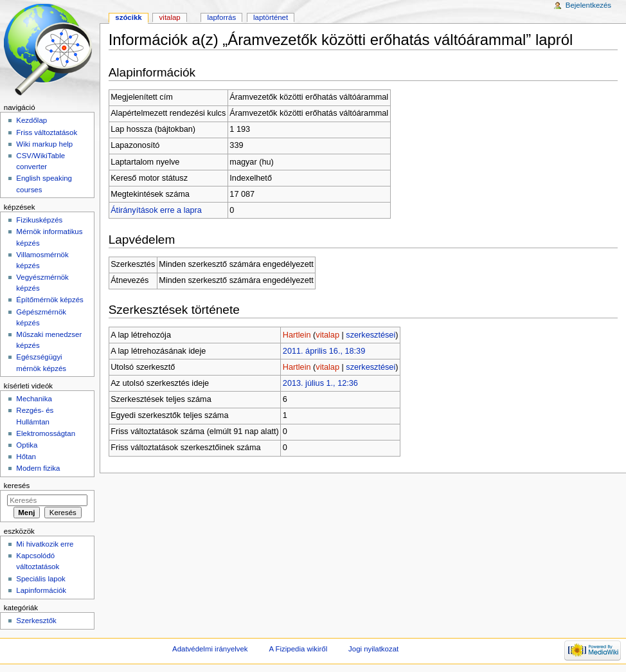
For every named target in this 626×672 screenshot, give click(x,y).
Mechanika (34, 399)
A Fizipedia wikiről (298, 649)
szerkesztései (371, 335)
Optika (27, 445)
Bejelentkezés (588, 5)
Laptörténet (271, 17)
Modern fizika (38, 468)
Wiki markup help (44, 144)
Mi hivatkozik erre (45, 544)
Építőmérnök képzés (49, 300)
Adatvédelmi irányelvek (210, 649)
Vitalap (170, 17)
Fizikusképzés (39, 220)
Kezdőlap (31, 120)
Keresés (17, 486)
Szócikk (128, 17)
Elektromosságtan (46, 433)
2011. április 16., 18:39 (324, 351)
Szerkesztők (36, 621)
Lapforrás (222, 17)
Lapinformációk (41, 590)
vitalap (327, 335)
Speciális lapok (40, 579)
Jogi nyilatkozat (373, 649)
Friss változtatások (47, 132)
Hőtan (26, 457)
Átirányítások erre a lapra (156, 210)
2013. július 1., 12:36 (320, 383)
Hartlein (297, 335)
